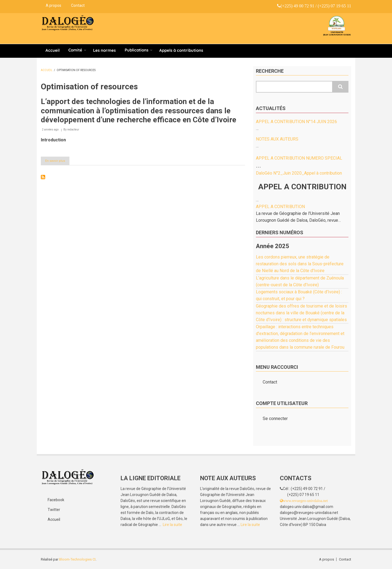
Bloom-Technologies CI (77, 559)
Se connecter (275, 419)
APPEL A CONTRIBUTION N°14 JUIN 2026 (296, 122)
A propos (53, 5)
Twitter (54, 510)
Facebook (56, 500)
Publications (137, 50)
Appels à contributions (181, 50)
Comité (75, 50)
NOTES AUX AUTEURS (277, 139)
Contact (78, 5)
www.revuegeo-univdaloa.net (306, 501)
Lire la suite (172, 525)
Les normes (104, 50)
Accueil (53, 50)
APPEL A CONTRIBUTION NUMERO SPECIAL (299, 158)
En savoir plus (57, 162)
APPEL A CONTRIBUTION (280, 207)
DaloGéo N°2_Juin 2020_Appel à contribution (299, 173)
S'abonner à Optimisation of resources (43, 177)
